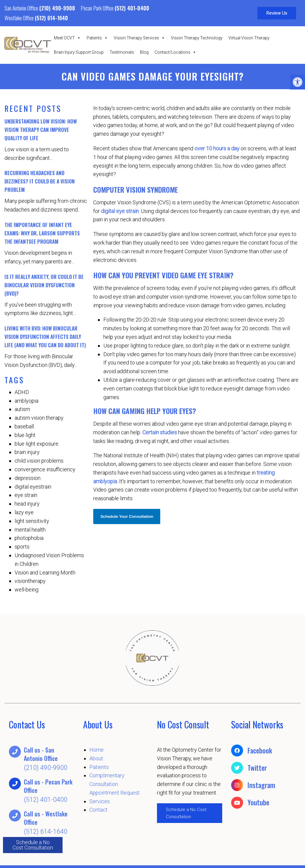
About (96, 758)
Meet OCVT (67, 38)
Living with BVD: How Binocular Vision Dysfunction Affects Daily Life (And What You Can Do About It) (45, 337)
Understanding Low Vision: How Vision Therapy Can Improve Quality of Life (41, 130)
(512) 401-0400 (132, 8)
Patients (97, 38)
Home (97, 750)
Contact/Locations (175, 52)
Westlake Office (20, 18)
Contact (98, 810)
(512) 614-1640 (51, 18)
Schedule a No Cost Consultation (33, 845)
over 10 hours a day (217, 148)
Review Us (277, 13)
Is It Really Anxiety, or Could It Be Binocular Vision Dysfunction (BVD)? (44, 285)
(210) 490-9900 (57, 8)
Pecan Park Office (98, 8)
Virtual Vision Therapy (249, 38)
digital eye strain (120, 211)
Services (100, 801)
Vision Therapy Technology (197, 38)
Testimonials (122, 52)
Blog (144, 52)
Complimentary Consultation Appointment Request (115, 784)
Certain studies (160, 432)
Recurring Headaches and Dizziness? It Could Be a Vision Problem (40, 181)
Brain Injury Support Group (79, 52)
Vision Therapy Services (139, 38)
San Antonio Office (22, 8)
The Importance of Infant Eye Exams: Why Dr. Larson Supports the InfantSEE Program (42, 233)
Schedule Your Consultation (127, 516)
